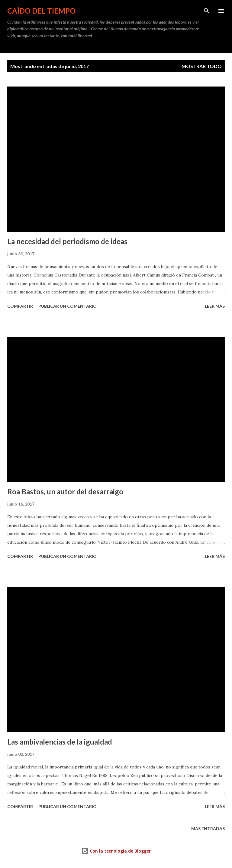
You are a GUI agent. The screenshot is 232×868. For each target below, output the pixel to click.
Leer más (215, 306)
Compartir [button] (20, 306)
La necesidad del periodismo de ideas (67, 241)
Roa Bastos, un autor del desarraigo (65, 491)
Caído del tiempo (41, 11)
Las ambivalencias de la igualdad (60, 742)
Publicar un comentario (68, 306)
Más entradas (208, 829)
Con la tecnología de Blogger (116, 851)
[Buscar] (207, 11)
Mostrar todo (202, 66)
